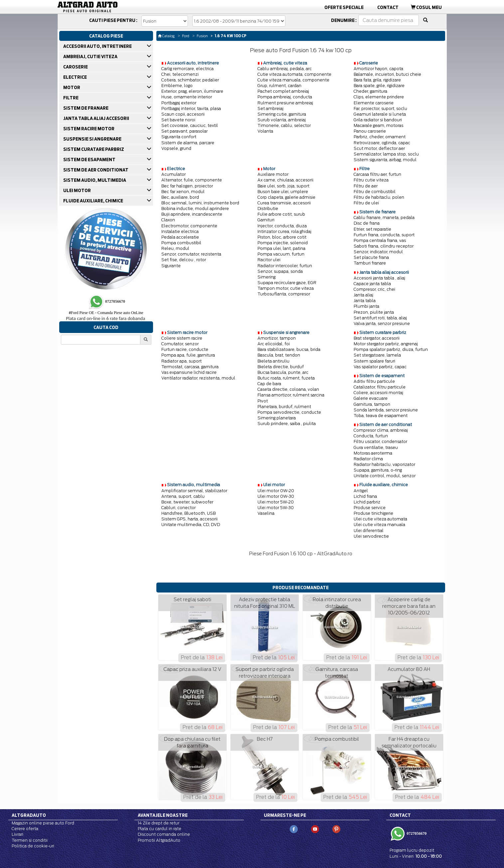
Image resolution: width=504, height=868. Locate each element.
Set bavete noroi (178, 120)
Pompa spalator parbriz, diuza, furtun (391, 349)
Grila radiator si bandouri (378, 120)
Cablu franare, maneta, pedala (384, 217)
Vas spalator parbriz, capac (380, 367)
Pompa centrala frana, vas (380, 240)
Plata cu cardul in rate (160, 829)
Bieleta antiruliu (273, 361)
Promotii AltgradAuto (159, 840)
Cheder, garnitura (370, 91)
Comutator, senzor (180, 344)
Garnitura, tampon (372, 404)
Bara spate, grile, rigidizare (379, 86)
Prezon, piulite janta (374, 312)
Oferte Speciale (344, 7)
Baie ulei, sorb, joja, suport (283, 186)
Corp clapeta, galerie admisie (286, 197)
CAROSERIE (76, 67)
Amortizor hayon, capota (378, 69)
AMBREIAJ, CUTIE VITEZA (91, 56)
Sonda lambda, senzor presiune (386, 410)
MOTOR (72, 87)
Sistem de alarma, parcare (188, 143)
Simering (266, 277)
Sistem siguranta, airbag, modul (385, 160)
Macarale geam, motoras (378, 125)
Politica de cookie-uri (33, 846)
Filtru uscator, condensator (380, 441)
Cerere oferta (25, 829)
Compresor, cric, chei (374, 289)
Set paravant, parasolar (184, 131)
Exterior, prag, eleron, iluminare (192, 91)
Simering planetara (277, 418)
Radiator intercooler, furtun (285, 266)
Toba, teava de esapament (381, 416)
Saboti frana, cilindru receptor (384, 246)
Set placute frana (371, 257)
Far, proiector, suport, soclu (380, 108)
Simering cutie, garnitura (282, 114)
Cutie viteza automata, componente (294, 74)
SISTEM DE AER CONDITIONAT (96, 170)
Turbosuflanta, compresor (284, 294)
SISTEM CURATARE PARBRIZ (94, 149)
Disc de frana (367, 223)
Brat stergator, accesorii (377, 338)
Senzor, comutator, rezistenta (191, 254)
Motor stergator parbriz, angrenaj (386, 344)
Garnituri (266, 220)
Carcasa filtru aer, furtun (377, 174)
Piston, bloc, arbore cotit (282, 237)
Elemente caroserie (374, 103)
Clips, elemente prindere (379, 97)
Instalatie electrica (180, 231)
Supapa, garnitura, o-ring (378, 470)
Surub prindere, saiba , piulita (287, 424)
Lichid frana (365, 496)
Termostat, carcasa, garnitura (190, 367)
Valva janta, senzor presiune (382, 324)
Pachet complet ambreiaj (283, 91)
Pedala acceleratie (180, 237)
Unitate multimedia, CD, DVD (191, 525)
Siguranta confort (179, 137)
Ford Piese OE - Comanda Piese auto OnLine (106, 313)
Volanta (265, 131)
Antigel (361, 491)
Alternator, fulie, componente (192, 180)
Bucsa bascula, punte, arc (283, 372)
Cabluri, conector (178, 508)
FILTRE (71, 98)
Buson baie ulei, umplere (283, 192)
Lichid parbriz (367, 502)
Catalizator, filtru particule (380, 387)
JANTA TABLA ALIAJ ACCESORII (97, 118)
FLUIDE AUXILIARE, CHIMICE (94, 201)
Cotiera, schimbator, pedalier (190, 80)
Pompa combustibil (181, 243)
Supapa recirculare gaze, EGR (287, 283)
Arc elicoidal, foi (274, 344)
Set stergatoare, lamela (377, 355)
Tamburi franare (370, 263)
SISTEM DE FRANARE (86, 108)
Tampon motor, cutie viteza (286, 288)
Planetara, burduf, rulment (284, 407)
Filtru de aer (366, 186)
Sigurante (171, 266)
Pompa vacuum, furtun (281, 254)
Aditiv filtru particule (374, 381)
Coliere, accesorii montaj (378, 393)
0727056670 (416, 833)
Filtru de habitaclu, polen (379, 197)
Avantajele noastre (163, 815)
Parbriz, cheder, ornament (380, 137)
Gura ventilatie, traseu (376, 447)
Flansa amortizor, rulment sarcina (291, 395)
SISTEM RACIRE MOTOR (89, 129)
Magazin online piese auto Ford (43, 823)
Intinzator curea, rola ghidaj (284, 231)
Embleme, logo (177, 86)
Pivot (263, 401)
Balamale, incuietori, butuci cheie (387, 74)
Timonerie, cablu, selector (284, 125)
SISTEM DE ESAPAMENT (90, 160)
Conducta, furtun (371, 436)
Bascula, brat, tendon (279, 355)
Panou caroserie (370, 131)
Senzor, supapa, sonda (280, 271)
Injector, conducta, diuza (282, 226)
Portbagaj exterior (179, 103)
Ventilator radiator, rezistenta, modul (198, 378)
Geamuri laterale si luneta (380, 114)
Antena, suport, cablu (183, 496)
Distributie (268, 209)
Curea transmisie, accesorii (284, 203)
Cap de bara (269, 384)
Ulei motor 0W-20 (276, 491)
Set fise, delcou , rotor (184, 260)
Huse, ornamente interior (187, 97)
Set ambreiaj (270, 108)
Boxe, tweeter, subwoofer (187, 502)
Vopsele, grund (176, 148)
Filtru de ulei (366, 203)
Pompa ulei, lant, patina (281, 248)
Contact (388, 7)
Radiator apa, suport (181, 361)
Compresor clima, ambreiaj (381, 430)
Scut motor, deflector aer (379, 148)
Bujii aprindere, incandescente (192, 214)
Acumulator (173, 174)
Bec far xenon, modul (183, 192)
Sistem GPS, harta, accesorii (189, 519)
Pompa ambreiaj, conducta (285, 97)
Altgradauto (29, 815)
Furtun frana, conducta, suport (384, 235)
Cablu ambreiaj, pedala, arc (285, 69)
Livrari (17, 834)
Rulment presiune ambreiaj (285, 103)
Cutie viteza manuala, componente (293, 80)
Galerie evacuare (371, 398)
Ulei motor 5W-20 (276, 502)
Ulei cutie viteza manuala (379, 525)
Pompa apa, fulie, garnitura (188, 355)
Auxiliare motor (273, 174)
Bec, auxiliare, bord (180, 197)
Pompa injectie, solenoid (283, 243)
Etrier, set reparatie (372, 229)
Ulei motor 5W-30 (276, 508)
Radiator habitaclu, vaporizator (384, 464)
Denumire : (344, 20)
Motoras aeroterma (373, 453)
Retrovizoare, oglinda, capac (382, 143)
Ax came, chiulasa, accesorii (285, 180)
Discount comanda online (164, 834)
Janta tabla (365, 301)
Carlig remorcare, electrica (187, 69)
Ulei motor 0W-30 (276, 496)
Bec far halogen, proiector (187, 186)
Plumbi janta (366, 306)
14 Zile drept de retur (159, 823)
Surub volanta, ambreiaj (282, 120)
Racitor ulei (269, 260)
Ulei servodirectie (371, 536)
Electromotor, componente (189, 226)
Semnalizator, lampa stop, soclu (386, 154)
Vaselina (266, 513)
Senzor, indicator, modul (378, 252)
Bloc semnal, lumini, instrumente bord (200, 203)
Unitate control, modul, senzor (385, 476)
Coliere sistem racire (182, 338)
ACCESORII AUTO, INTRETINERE (98, 46)
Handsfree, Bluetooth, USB (188, 513)
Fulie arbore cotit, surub (281, 214)
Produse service (370, 508)
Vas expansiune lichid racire (189, 372)
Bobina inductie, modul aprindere (195, 209)
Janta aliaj (363, 295)
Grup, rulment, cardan (279, 86)
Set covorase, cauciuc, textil (190, 125)
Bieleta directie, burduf (281, 367)
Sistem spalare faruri (374, 361)
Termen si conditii (30, 840)
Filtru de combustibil (375, 192)
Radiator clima (368, 459)
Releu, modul (175, 248)
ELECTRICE (76, 77)
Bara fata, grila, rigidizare (377, 80)
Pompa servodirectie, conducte (289, 412)
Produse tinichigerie (373, 513)
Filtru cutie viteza (371, 180)
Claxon (168, 220)
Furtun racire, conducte (185, 349)
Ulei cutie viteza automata (380, 519)
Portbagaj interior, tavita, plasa (191, 108)
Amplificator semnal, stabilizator (194, 491)
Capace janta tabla (372, 284)
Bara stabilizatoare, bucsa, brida (289, 349)
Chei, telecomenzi (180, 74)
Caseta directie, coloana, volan (288, 389)
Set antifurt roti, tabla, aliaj (380, 318)
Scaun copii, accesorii (183, 114)
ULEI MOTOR (78, 190)
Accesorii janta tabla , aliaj (379, 278)
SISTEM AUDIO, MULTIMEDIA (95, 180)
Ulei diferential (369, 531)
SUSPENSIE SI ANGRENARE (93, 139)
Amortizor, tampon (277, 338)
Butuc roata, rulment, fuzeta (286, 378)
